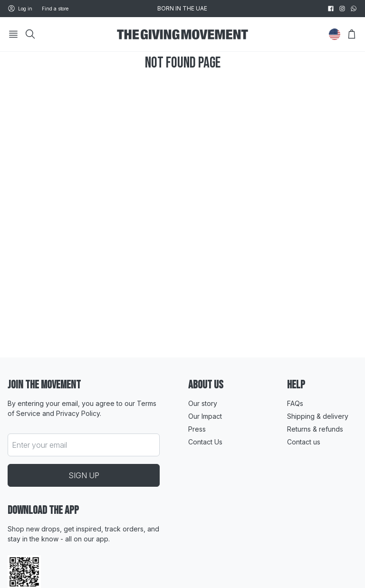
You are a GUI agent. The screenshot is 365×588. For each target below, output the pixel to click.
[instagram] (342, 9)
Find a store (55, 9)
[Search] (30, 34)
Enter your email (39, 445)
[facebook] (331, 9)
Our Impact (205, 416)
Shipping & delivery (318, 416)
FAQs (295, 403)
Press (197, 429)
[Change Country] (335, 34)
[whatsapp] (354, 9)
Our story (203, 403)
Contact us (304, 442)
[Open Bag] (352, 34)
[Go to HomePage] (182, 34)
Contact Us (205, 442)
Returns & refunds (315, 429)
